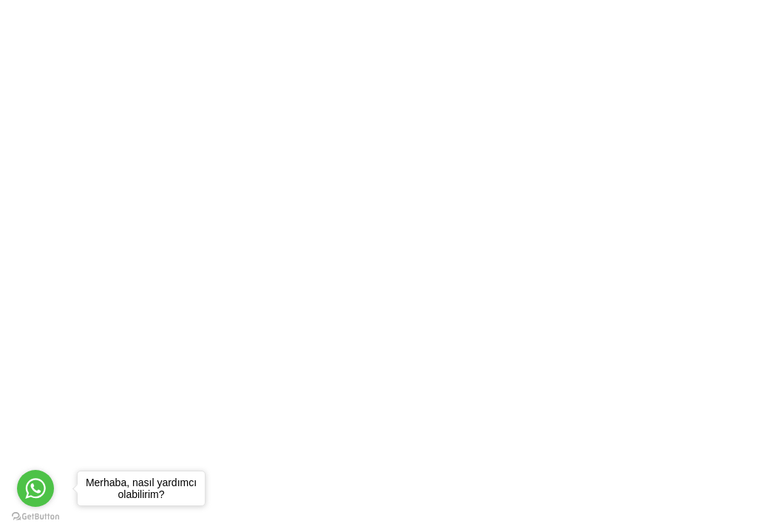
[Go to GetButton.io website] (35, 517)
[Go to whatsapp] (35, 488)
